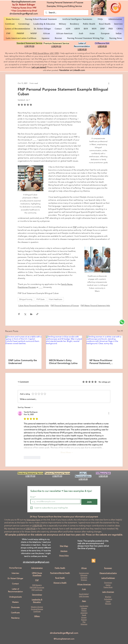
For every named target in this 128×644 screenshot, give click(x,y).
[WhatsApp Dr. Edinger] (122, 322)
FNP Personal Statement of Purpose (65, 305)
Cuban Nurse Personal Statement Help (34, 305)
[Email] (55, 501)
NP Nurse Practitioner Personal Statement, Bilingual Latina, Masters (102, 362)
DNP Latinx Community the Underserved (23, 362)
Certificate (37, 611)
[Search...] (66, 13)
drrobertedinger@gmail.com (24, 14)
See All (120, 331)
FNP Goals (40, 299)
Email (33, 497)
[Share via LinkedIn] (31, 314)
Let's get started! (39, 67)
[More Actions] (109, 413)
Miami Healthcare (55, 299)
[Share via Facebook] (19, 314)
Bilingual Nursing (26, 299)
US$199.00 (31, 529)
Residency (15, 618)
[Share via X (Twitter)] (25, 314)
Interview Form (33, 520)
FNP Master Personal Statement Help (95, 305)
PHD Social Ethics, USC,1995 (46, 53)
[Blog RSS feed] (93, 561)
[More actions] (109, 83)
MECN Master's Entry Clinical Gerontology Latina (63, 362)
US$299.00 (37, 526)
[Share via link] (37, 314)
